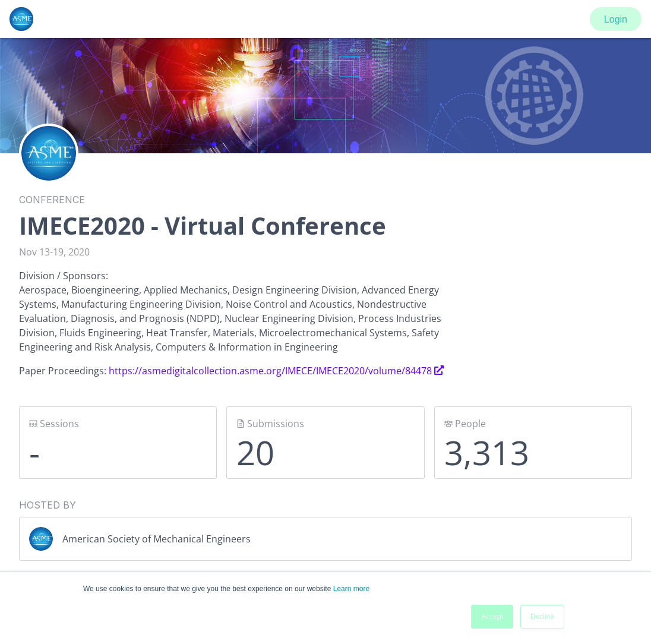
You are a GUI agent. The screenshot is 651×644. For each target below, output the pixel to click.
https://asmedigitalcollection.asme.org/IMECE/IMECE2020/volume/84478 (276, 371)
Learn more (351, 589)
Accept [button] (492, 617)
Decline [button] (542, 617)
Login (616, 19)
